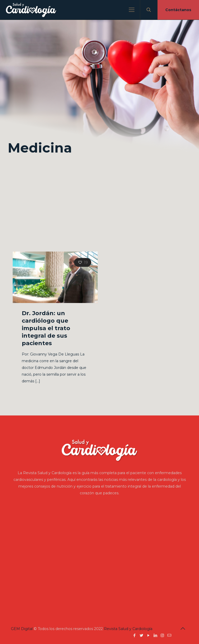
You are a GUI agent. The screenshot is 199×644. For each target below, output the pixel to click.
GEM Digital (22, 629)
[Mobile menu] (132, 10)
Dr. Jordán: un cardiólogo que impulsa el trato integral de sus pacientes (46, 328)
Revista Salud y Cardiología (128, 629)
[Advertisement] (99, 205)
